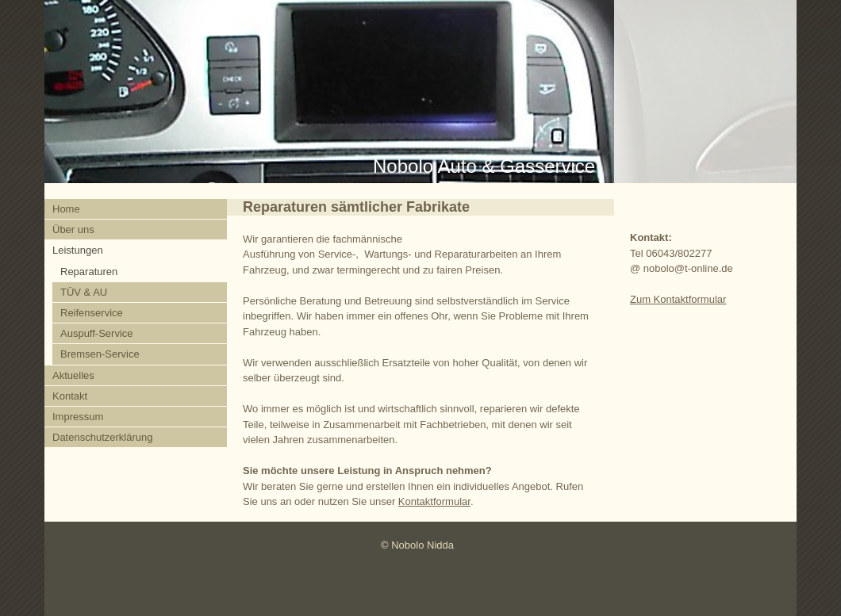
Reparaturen (89, 272)
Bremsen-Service (100, 354)
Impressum (78, 417)
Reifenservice (92, 313)
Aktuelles (73, 375)
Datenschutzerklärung (102, 437)
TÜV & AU (84, 292)
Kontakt (70, 396)
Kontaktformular (434, 501)
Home (66, 209)
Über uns (73, 230)
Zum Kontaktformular (678, 299)
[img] (420, 92)
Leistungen (78, 250)
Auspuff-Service (97, 333)
